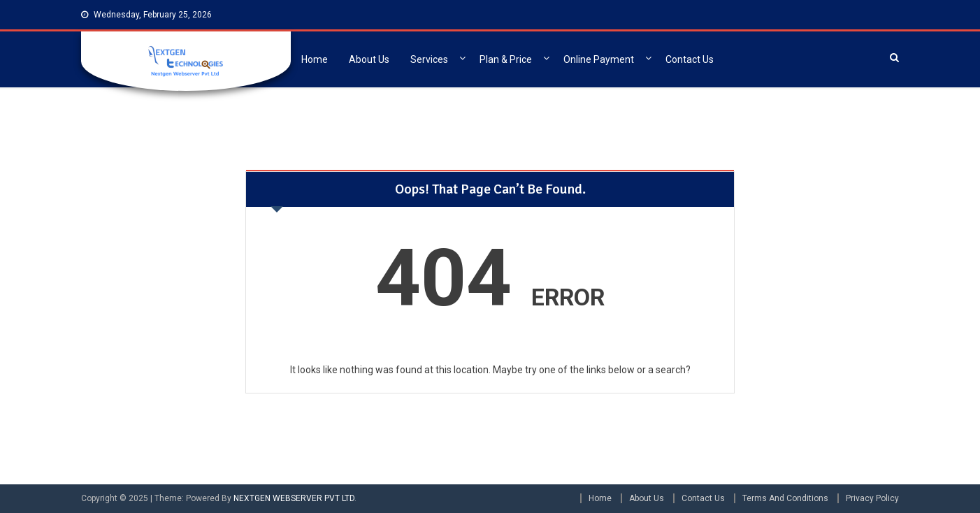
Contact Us (690, 59)
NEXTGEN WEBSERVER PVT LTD (294, 498)
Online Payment (599, 59)
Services (429, 59)
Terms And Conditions (785, 498)
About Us (369, 59)
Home (315, 59)
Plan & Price (506, 59)
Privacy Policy (872, 498)
